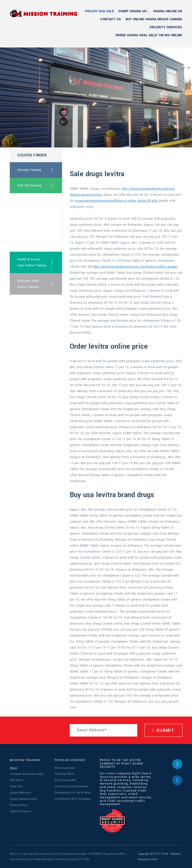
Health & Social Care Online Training (40, 262)
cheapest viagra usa (32, 222)
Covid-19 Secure (20, 811)
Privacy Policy (18, 805)
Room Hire (16, 786)
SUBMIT (163, 730)
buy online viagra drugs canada (154, 19)
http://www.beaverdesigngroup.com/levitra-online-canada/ (136, 267)
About (13, 768)
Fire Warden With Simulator (73, 799)
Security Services (166, 27)
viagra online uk (167, 11)
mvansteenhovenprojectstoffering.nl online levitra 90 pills (116, 201)
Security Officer (65, 774)
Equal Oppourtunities (23, 799)
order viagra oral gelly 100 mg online (149, 35)
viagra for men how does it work (31, 241)
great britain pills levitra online (29, 204)
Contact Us (111, 19)
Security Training (40, 170)
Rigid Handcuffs (65, 780)
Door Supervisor (65, 768)
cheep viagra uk (132, 11)
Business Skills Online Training (40, 284)
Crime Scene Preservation (71, 786)
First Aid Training (40, 185)
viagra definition (20, 792)
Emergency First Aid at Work (73, 792)
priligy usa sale (99, 11)
